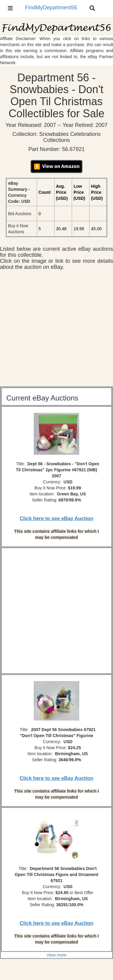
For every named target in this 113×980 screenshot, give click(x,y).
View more (57, 955)
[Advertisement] (56, 330)
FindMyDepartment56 (51, 8)
